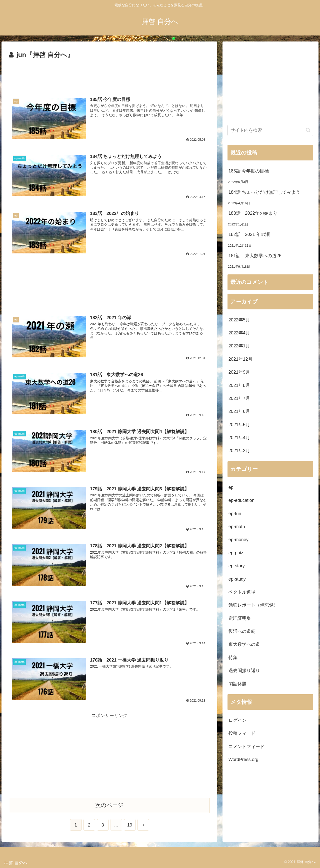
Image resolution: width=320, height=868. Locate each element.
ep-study (237, 579)
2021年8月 (239, 385)
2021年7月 (239, 398)
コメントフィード (246, 747)
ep (231, 487)
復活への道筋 (242, 631)
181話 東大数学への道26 (255, 256)
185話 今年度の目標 (249, 171)
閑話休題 (237, 684)
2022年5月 (239, 320)
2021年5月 (239, 425)
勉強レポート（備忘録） (253, 605)
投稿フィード (242, 733)
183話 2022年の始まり (253, 213)
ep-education (241, 500)
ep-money (238, 540)
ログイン (237, 720)
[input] (270, 130)
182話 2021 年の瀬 (249, 234)
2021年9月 (239, 372)
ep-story (237, 566)
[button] (308, 130)
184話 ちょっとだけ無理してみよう (264, 192)
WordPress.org (243, 760)
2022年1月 (239, 346)
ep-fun (235, 514)
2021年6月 (239, 411)
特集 (233, 658)
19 (130, 824)
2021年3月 (239, 451)
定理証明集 (240, 618)
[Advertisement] (109, 74)
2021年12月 (240, 359)
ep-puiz (236, 553)
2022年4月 (239, 333)
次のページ (109, 804)
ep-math (237, 527)
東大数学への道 (244, 644)
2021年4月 (239, 438)
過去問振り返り (244, 671)
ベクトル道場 (242, 592)
